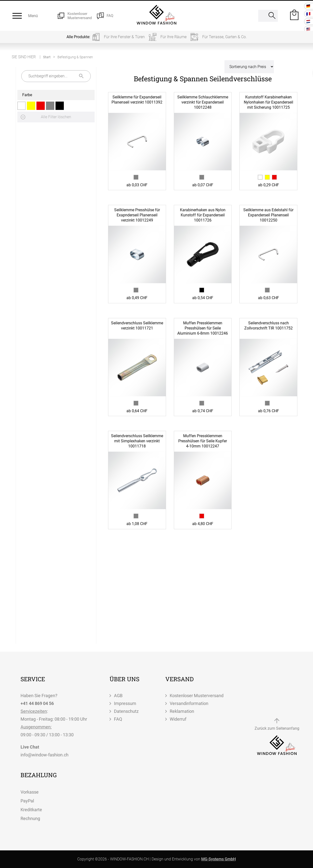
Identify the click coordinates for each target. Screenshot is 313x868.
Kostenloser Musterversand (197, 696)
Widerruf (178, 719)
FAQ (118, 719)
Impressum (125, 703)
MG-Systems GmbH (218, 859)
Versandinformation (189, 703)
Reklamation (182, 711)
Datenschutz (126, 711)
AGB (118, 696)
